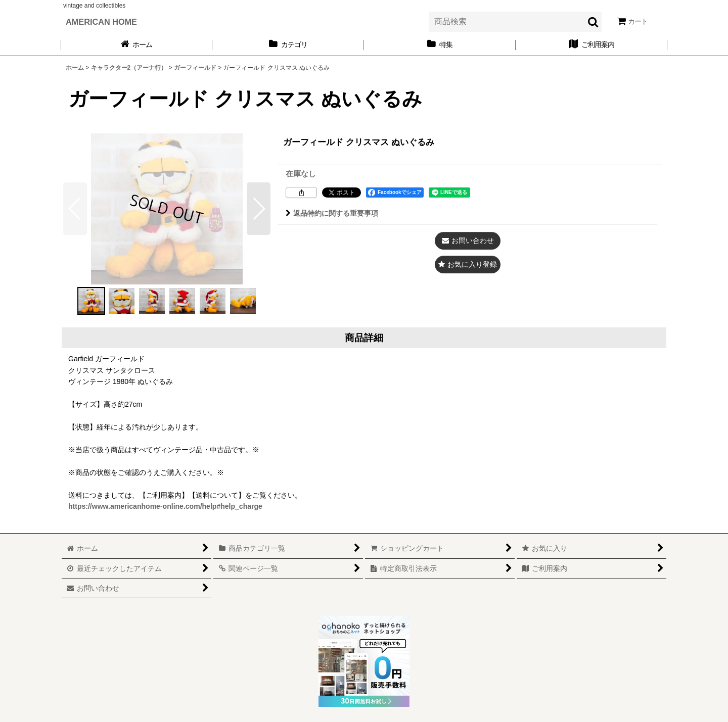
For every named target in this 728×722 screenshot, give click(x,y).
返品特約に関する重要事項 (332, 213)
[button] (259, 209)
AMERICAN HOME (101, 22)
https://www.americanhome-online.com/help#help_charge (165, 506)
